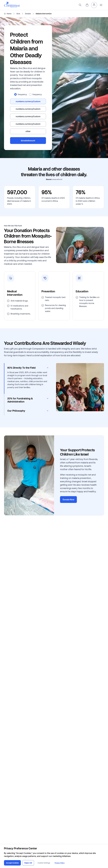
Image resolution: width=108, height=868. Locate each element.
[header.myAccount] (94, 5)
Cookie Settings (44, 863)
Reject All (28, 863)
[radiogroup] (28, 94)
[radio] (15, 94)
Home (9, 14)
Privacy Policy (60, 863)
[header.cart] (87, 5)
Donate (28, 14)
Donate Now (68, 500)
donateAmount (28, 141)
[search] (80, 5)
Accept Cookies (12, 863)
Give (18, 14)
